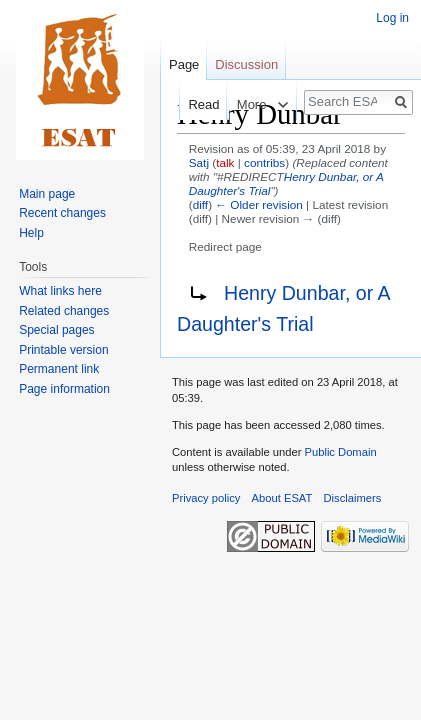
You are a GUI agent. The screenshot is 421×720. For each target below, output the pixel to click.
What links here (60, 291)
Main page (47, 194)
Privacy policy (206, 498)
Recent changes (62, 213)
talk (225, 162)
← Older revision (259, 204)
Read (191, 104)
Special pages (56, 330)
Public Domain (340, 452)
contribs (264, 162)
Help (31, 233)
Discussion (246, 64)
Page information (64, 389)
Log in (392, 18)
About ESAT (282, 498)
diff (200, 204)
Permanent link (59, 369)
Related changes (64, 311)
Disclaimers (353, 498)
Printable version (63, 350)
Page (184, 64)
